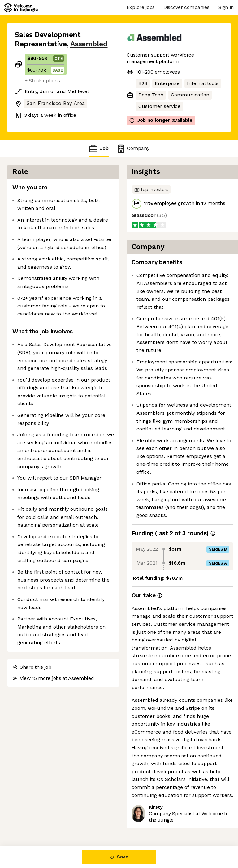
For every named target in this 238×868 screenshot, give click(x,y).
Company (133, 148)
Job (98, 148)
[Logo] (21, 8)
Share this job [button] (32, 667)
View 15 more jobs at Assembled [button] (53, 678)
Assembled (89, 44)
